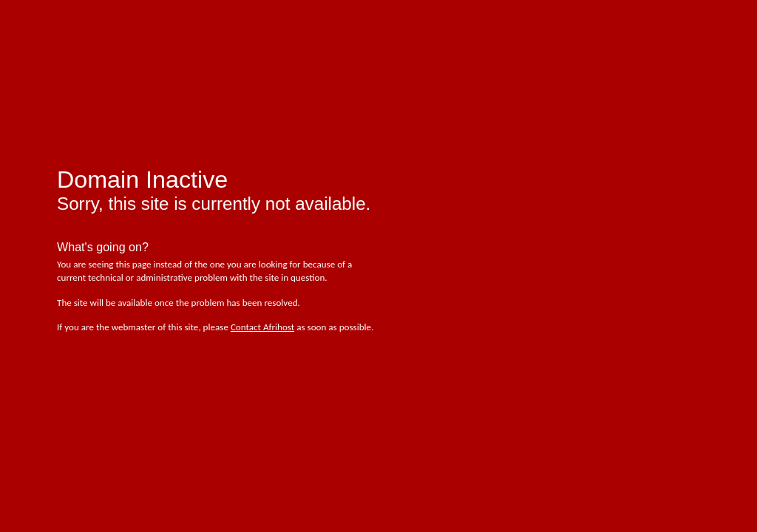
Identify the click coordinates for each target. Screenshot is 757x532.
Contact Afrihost (262, 327)
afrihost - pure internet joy (120, 44)
